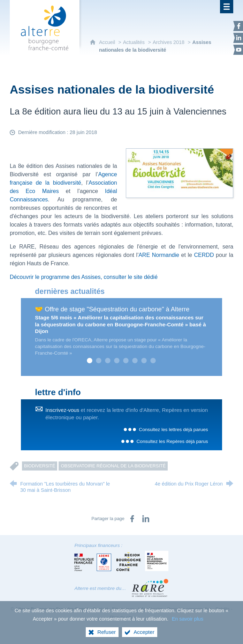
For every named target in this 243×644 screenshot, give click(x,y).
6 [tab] (135, 361)
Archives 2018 (169, 42)
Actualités (134, 42)
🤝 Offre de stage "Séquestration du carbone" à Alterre (112, 309)
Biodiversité (40, 466)
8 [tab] (153, 361)
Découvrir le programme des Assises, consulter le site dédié (84, 277)
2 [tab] (99, 361)
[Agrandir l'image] (180, 173)
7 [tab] (144, 361)
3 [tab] (108, 361)
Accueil (108, 42)
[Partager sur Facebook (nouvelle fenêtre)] (132, 519)
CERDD (204, 255)
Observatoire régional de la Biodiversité (113, 466)
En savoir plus (188, 619)
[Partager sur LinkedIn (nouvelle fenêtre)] (146, 519)
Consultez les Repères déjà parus (172, 441)
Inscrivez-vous (62, 410)
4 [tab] (117, 361)
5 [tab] (126, 361)
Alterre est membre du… (100, 588)
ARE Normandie (159, 255)
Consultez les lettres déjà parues (173, 430)
